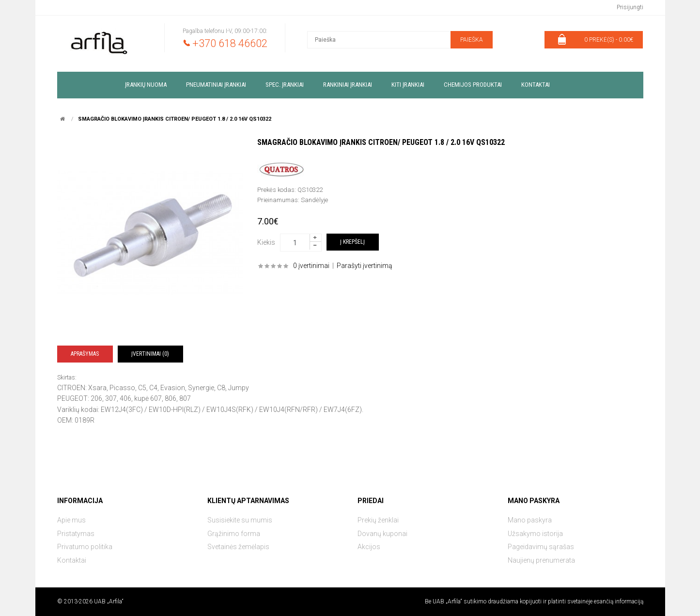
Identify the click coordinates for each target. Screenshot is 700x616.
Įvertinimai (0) (150, 354)
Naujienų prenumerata (541, 560)
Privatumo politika (85, 547)
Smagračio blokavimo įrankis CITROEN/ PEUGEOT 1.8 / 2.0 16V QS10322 (175, 119)
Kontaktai (72, 560)
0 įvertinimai (311, 266)
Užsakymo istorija (535, 534)
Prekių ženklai (378, 520)
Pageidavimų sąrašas (541, 547)
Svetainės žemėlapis (238, 547)
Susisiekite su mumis (240, 520)
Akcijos (369, 547)
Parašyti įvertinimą (365, 266)
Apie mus (71, 520)
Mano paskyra (530, 520)
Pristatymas (76, 534)
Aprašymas (85, 354)
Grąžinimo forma (234, 534)
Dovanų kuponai (382, 534)
